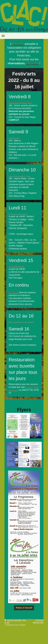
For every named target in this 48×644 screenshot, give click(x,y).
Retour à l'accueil (24, 608)
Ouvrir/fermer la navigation (24, 36)
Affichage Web (38, 623)
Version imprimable (13, 620)
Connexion (40, 620)
